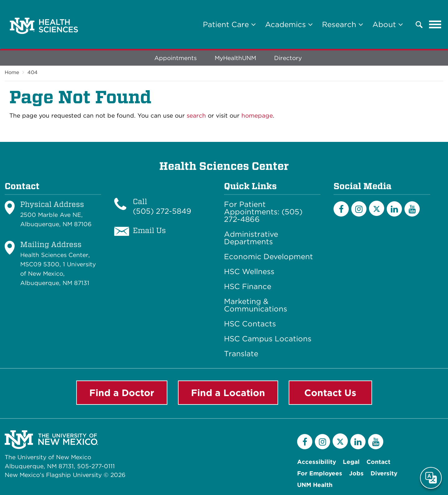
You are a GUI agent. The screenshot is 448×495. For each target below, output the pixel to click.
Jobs (356, 473)
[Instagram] (359, 209)
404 (33, 72)
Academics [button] (289, 24)
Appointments (175, 58)
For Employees (320, 473)
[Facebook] (341, 209)
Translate (241, 354)
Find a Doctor (122, 393)
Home (12, 72)
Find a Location (228, 393)
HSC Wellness (249, 272)
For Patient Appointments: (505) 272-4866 (263, 212)
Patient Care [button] (229, 24)
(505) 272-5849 (162, 211)
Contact (378, 462)
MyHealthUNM (235, 58)
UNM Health (315, 485)
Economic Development (268, 257)
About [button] (388, 24)
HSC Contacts (250, 324)
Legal (351, 462)
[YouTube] (412, 209)
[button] (419, 25)
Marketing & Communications (256, 305)
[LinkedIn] (394, 209)
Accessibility (317, 462)
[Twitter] (377, 208)
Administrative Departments (251, 238)
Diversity (384, 473)
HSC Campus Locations (268, 339)
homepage (257, 116)
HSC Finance (248, 287)
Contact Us (330, 393)
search (196, 116)
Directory (288, 58)
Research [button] (343, 24)
